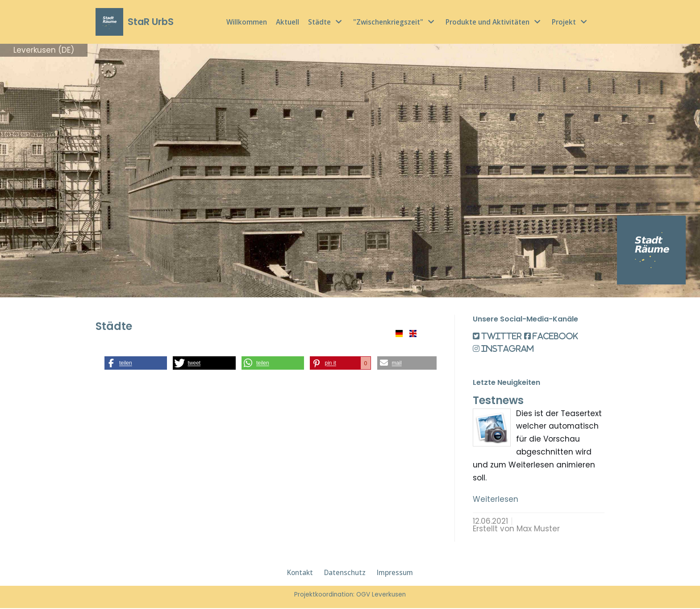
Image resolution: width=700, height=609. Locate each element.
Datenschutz (345, 574)
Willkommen (247, 22)
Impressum (395, 574)
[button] (136, 363)
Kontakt (300, 574)
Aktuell (287, 22)
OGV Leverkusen (381, 595)
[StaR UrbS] (135, 22)
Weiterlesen (496, 500)
